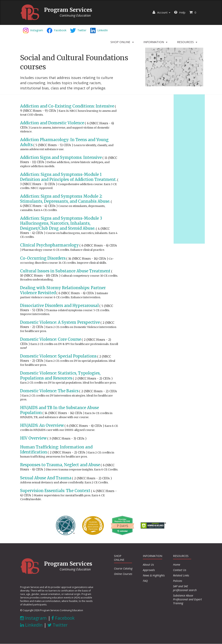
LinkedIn (31, 625)
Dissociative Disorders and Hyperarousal (59, 305)
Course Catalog (123, 568)
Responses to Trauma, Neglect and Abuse (60, 465)
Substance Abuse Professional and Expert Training (187, 599)
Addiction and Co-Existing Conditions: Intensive (67, 106)
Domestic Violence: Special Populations (58, 356)
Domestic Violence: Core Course (51, 339)
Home (177, 565)
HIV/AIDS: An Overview (42, 425)
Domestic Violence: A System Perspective (60, 322)
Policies (178, 581)
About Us (148, 565)
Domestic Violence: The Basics (49, 391)
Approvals (149, 570)
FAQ (145, 581)
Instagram (33, 618)
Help (180, 12)
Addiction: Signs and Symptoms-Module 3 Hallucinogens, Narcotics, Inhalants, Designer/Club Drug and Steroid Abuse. (61, 223)
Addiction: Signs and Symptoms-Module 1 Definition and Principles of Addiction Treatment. (68, 177)
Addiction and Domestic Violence (52, 123)
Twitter (58, 625)
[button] (122, 42)
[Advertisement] (189, 169)
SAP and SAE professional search (185, 588)
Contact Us (180, 570)
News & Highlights (154, 575)
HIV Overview (33, 438)
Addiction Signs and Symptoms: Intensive (61, 157)
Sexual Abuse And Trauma (46, 478)
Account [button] (161, 12)
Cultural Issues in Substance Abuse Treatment (65, 271)
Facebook (63, 618)
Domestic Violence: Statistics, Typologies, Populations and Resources (60, 376)
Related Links (181, 575)
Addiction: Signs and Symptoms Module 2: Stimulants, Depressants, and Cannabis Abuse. (65, 199)
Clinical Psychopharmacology (49, 245)
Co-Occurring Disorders (43, 258)
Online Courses (123, 574)
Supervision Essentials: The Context (55, 491)
